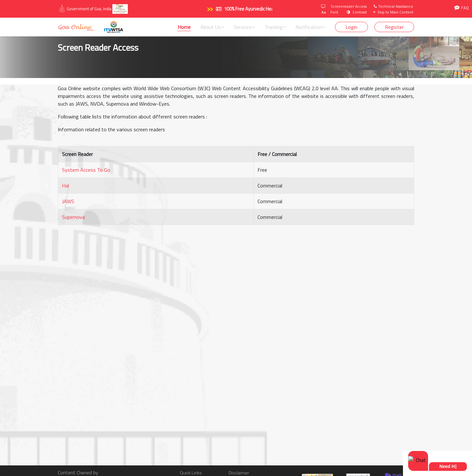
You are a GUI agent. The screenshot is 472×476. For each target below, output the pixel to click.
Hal (66, 186)
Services (244, 27)
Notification (310, 27)
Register (394, 27)
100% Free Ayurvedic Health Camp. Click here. (261, 9)
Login (351, 27)
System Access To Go (86, 170)
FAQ (462, 8)
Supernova (73, 217)
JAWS (68, 201)
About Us (212, 27)
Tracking (275, 27)
